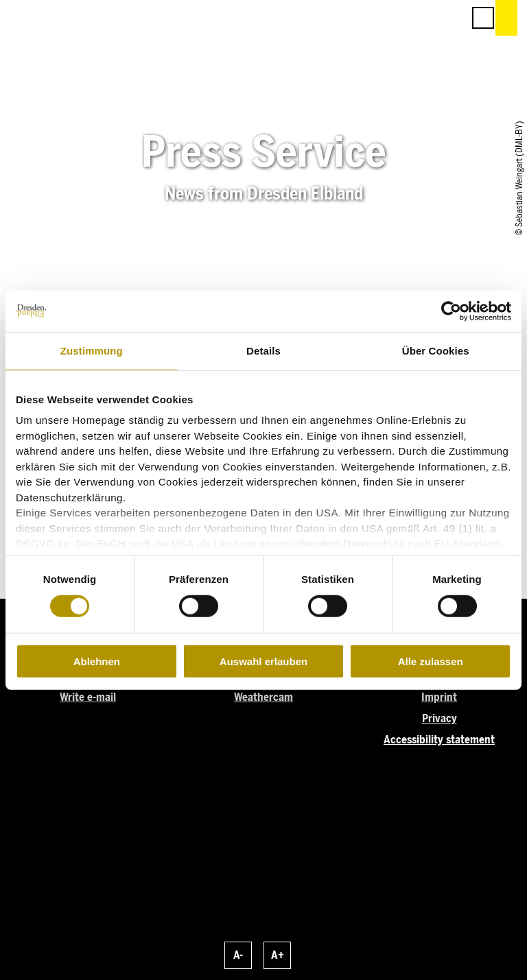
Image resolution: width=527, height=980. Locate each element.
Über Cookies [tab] (436, 350)
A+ (278, 955)
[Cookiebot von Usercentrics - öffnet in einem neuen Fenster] (451, 311)
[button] (391, 18)
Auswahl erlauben (263, 661)
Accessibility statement (439, 740)
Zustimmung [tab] (92, 350)
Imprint (439, 697)
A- (238, 955)
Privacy (440, 718)
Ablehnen (97, 661)
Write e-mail (88, 697)
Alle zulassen (431, 661)
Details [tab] (263, 350)
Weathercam (263, 697)
